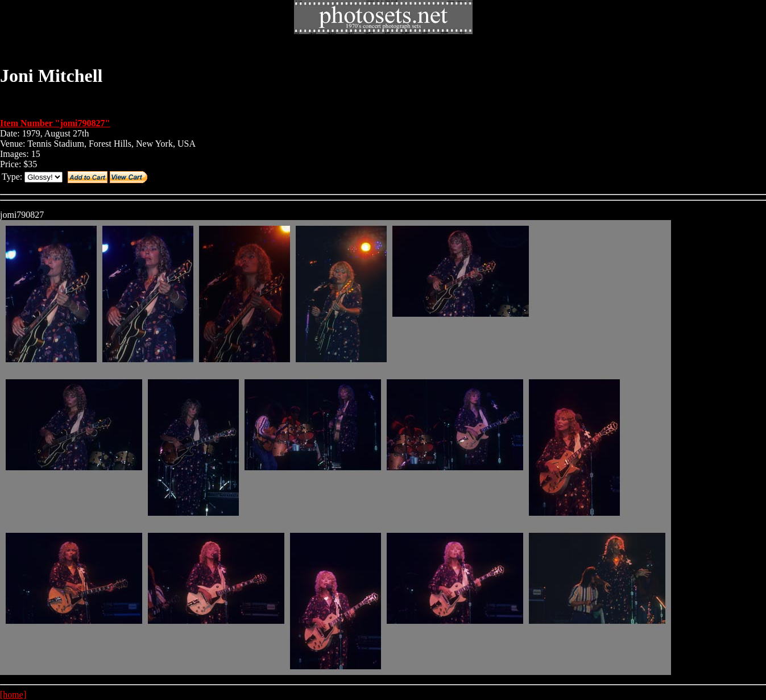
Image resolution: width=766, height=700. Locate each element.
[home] (13, 695)
